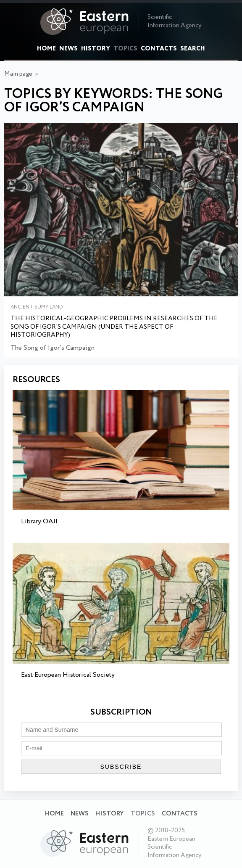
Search (193, 49)
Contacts (159, 49)
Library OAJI (39, 521)
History (96, 49)
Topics (125, 49)
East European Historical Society (68, 675)
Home (46, 49)
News (68, 49)
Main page (18, 74)
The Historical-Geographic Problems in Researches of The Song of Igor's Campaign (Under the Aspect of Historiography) (114, 327)
